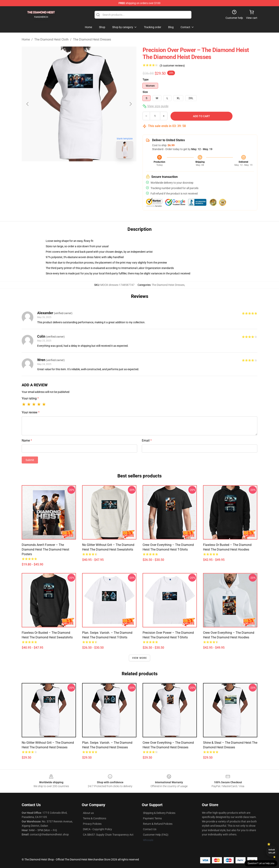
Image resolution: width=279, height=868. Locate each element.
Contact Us (150, 829)
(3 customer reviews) (172, 66)
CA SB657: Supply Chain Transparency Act (108, 835)
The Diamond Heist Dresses (92, 39)
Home (26, 39)
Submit (30, 460)
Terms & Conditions (95, 818)
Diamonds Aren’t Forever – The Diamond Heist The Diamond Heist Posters (45, 549)
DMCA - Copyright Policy (97, 829)
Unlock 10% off (272, 851)
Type (146, 80)
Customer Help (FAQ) (156, 835)
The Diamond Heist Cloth (51, 39)
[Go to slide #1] (69, 170)
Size (145, 92)
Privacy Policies (92, 824)
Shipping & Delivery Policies (159, 813)
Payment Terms (152, 818)
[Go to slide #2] (89, 170)
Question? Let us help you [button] (261, 863)
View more (140, 658)
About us (88, 813)
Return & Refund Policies (158, 824)
